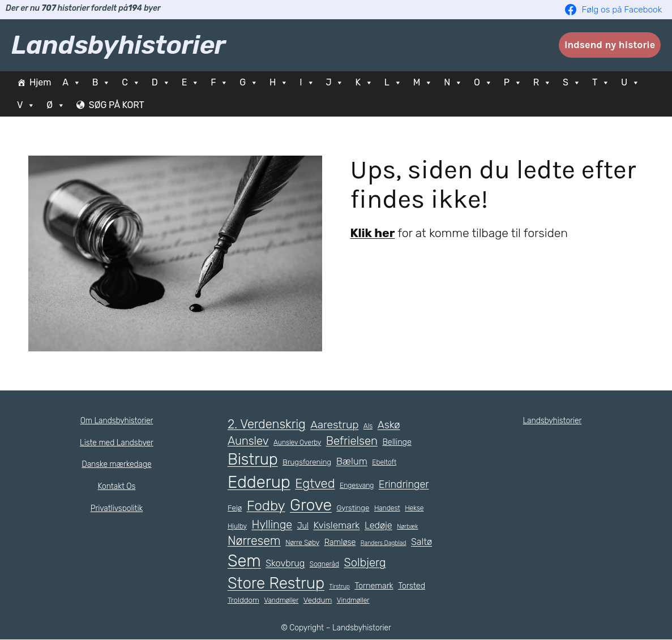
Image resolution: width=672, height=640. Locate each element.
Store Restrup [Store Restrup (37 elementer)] (276, 583)
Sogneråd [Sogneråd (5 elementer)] (352, 564)
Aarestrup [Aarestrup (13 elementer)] (335, 424)
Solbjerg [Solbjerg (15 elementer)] (392, 562)
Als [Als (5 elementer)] (368, 426)
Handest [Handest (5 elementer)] (390, 508)
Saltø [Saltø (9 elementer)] (238, 563)
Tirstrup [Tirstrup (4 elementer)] (339, 586)
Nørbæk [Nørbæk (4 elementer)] (408, 526)
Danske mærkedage (117, 464)
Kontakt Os (117, 486)
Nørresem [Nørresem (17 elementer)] (254, 541)
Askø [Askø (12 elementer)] (389, 424)
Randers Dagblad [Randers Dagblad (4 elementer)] (387, 543)
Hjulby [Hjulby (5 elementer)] (237, 526)
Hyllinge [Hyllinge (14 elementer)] (271, 525)
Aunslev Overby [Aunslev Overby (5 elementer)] (298, 443)
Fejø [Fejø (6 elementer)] (235, 508)
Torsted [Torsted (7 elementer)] (410, 586)
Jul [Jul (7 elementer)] (301, 526)
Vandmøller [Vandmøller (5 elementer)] (282, 600)
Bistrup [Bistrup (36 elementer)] (252, 459)
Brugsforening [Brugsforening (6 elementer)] (304, 462)
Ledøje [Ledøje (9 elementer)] (378, 525)
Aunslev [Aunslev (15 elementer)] (248, 441)
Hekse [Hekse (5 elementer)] (417, 508)
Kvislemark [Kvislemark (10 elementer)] (335, 525)
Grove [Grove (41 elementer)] (313, 505)
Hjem (40, 82)
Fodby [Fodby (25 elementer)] (267, 506)
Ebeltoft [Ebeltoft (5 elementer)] (380, 462)
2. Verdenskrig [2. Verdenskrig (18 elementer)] (267, 424)
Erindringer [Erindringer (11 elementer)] (403, 485)
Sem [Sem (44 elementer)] (271, 561)
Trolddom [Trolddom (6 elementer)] (243, 600)
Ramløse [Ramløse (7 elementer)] (343, 542)
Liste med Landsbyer (117, 443)
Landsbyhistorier (118, 45)
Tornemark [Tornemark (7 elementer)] (373, 586)
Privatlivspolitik (117, 508)
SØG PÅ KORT (121, 105)
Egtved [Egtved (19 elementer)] (314, 484)
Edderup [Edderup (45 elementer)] (259, 482)
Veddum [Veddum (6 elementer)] (317, 600)
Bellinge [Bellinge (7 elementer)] (397, 442)
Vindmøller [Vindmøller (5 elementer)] (352, 600)
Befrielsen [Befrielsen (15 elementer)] (352, 441)
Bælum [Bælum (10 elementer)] (348, 461)
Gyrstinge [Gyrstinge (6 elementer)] (356, 508)
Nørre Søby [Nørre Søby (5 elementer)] (304, 543)
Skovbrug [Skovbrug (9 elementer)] (312, 563)
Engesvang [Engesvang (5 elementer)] (356, 486)
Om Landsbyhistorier (116, 420)
